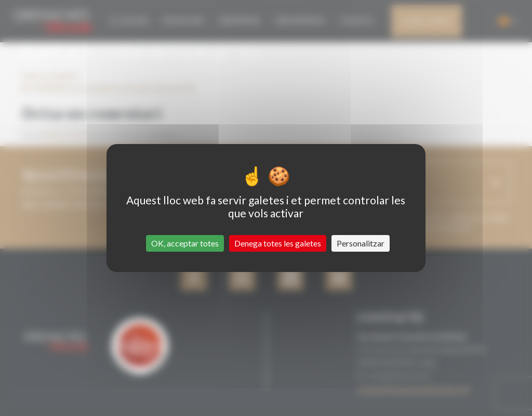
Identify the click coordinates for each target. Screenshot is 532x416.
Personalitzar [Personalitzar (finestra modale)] (361, 243)
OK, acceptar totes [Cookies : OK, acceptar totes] (185, 243)
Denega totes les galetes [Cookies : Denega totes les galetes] (278, 243)
